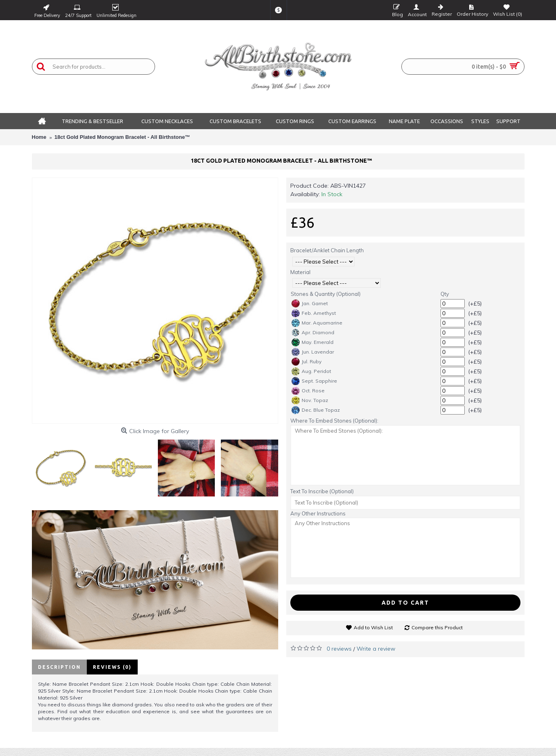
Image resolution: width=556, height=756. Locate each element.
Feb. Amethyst (314, 313)
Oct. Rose (308, 391)
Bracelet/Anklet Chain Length (327, 250)
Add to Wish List (373, 627)
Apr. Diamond (313, 333)
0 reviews (339, 649)
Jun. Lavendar (313, 352)
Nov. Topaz (310, 400)
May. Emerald (313, 342)
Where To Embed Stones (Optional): (334, 421)
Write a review (376, 649)
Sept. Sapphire (314, 381)
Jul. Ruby (306, 362)
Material (300, 272)
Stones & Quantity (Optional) (326, 294)
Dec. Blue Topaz (316, 410)
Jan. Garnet (310, 304)
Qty (445, 294)
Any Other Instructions (318, 513)
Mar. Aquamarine (317, 323)
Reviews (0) (112, 667)
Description (59, 667)
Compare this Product (437, 627)
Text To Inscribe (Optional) (322, 491)
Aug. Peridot (311, 371)
